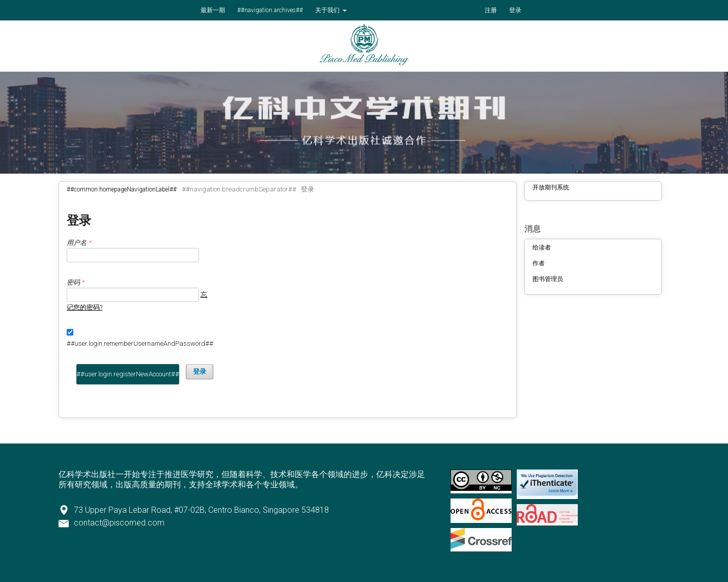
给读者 (542, 247)
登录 (515, 10)
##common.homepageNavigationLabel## (122, 189)
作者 (539, 263)
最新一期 (213, 10)
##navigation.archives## (270, 10)
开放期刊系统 (551, 187)
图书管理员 (548, 279)
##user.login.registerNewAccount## (128, 374)
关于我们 (328, 10)
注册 (491, 10)
